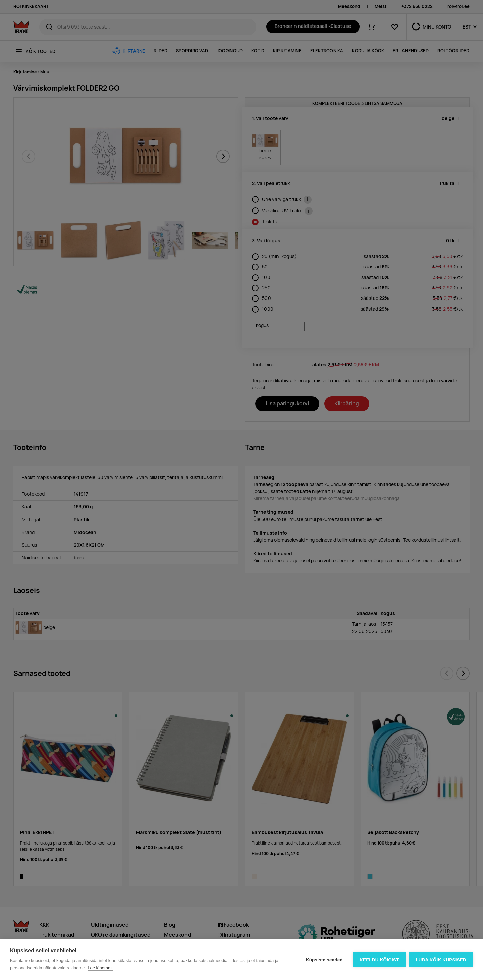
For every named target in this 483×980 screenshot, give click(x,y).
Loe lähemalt (100, 968)
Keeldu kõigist (379, 960)
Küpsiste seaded (324, 960)
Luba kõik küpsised (441, 960)
